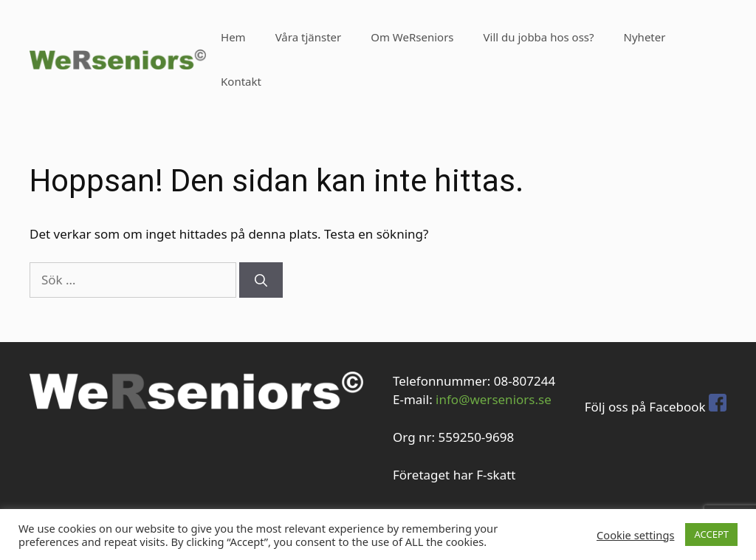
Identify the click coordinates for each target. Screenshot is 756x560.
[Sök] (261, 280)
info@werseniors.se (494, 399)
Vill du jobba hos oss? (539, 37)
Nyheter (645, 37)
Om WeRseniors (412, 37)
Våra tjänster (309, 37)
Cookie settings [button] (635, 535)
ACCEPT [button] (711, 534)
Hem (233, 37)
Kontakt (241, 81)
